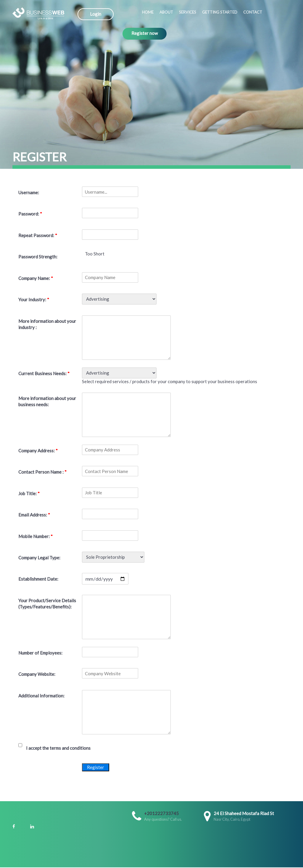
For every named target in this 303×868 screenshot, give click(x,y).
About (166, 12)
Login (96, 14)
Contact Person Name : (42, 472)
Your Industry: (34, 299)
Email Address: (34, 515)
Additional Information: (41, 696)
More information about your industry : (47, 324)
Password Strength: (38, 257)
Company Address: (38, 451)
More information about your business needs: (47, 401)
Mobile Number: (36, 536)
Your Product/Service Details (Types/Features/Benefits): (47, 604)
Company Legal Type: (39, 558)
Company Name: (36, 278)
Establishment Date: (38, 579)
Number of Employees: (40, 653)
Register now (145, 33)
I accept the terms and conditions (58, 748)
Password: (30, 214)
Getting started (220, 12)
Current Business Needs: (44, 373)
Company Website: (37, 674)
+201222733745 (161, 813)
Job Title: (29, 493)
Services (188, 12)
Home (148, 12)
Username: (29, 192)
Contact (253, 12)
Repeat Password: (38, 235)
